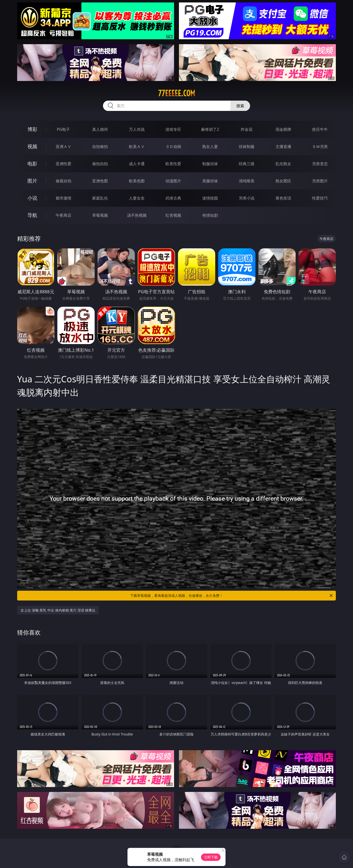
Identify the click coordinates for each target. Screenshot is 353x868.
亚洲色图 (100, 181)
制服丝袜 (210, 164)
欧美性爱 (173, 164)
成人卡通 (137, 164)
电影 (32, 164)
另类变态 (320, 164)
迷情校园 (210, 198)
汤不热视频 (137, 215)
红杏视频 (173, 215)
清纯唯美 (247, 181)
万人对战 (137, 129)
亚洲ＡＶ (63, 147)
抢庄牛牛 (320, 129)
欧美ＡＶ (137, 147)
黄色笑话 (283, 198)
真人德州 (100, 129)
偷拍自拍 (100, 164)
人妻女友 (137, 198)
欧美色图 (137, 181)
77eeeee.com (177, 93)
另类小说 (247, 198)
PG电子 (63, 129)
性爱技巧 (320, 198)
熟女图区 (283, 181)
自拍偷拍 (100, 147)
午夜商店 (63, 215)
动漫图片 (173, 181)
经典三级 (247, 164)
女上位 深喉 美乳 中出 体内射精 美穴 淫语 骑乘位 (58, 610)
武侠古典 (173, 198)
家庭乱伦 (100, 198)
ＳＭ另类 (320, 147)
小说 (32, 198)
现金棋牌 (283, 129)
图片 (32, 181)
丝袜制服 (247, 147)
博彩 (32, 129)
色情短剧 (210, 215)
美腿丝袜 (210, 181)
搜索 (240, 106)
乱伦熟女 (283, 164)
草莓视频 (100, 215)
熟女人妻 (210, 147)
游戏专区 (173, 129)
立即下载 (211, 857)
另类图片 (320, 181)
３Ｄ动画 (173, 147)
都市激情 (63, 198)
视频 (32, 146)
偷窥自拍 (63, 181)
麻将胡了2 (210, 129)
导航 (32, 215)
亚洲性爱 (63, 164)
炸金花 (247, 129)
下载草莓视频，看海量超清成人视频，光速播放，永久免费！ (232, 596)
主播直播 (283, 147)
